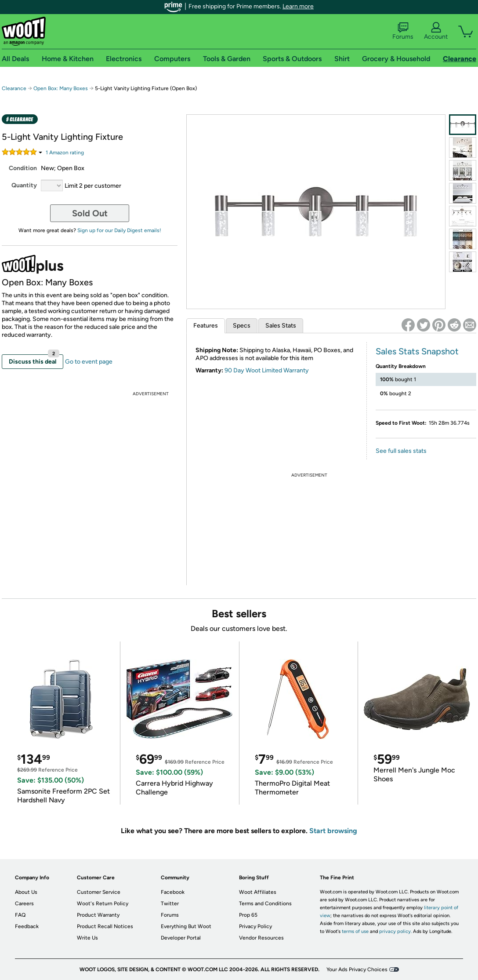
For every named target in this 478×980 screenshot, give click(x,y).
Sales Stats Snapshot (417, 351)
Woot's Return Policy (103, 903)
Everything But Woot (186, 926)
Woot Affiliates (258, 892)
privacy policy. (395, 931)
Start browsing (333, 831)
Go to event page (89, 362)
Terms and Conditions (265, 903)
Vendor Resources (261, 938)
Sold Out (90, 213)
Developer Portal (181, 938)
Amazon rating (65, 153)
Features (206, 326)
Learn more (298, 6)
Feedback (27, 926)
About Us (26, 892)
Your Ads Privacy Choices (357, 969)
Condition (23, 168)
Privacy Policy (255, 926)
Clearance (14, 88)
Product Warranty (98, 915)
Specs (242, 326)
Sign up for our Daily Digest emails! (119, 230)
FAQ (20, 915)
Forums (403, 31)
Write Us (87, 938)
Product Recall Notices (105, 926)
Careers (24, 903)
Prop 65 (248, 915)
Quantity (24, 185)
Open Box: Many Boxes (61, 88)
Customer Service (99, 892)
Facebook (173, 892)
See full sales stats (401, 451)
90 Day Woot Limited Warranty (267, 370)
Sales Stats (281, 326)
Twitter (170, 903)
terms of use (355, 931)
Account (436, 31)
